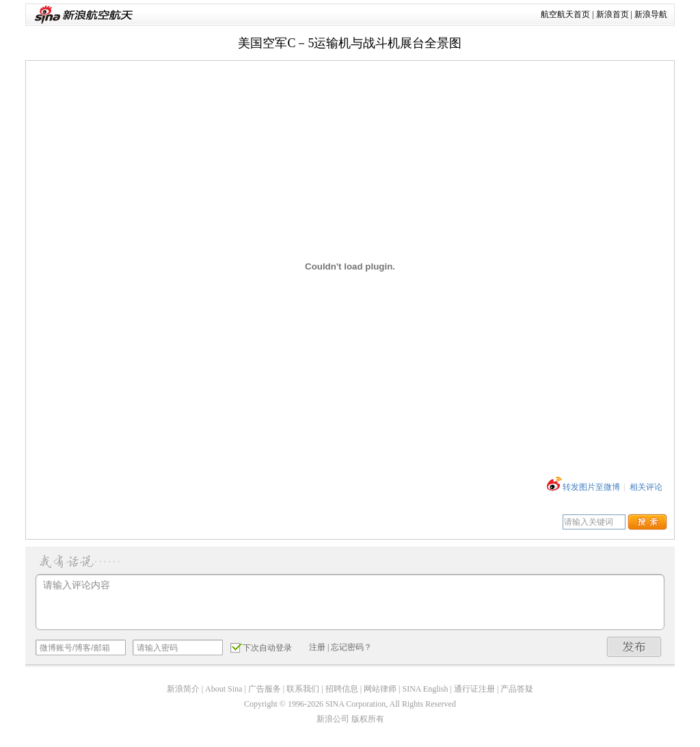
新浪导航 (651, 14)
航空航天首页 (565, 14)
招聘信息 (342, 689)
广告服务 (265, 689)
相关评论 (646, 487)
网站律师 (380, 689)
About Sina (224, 689)
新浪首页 (612, 14)
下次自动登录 (261, 647)
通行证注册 (474, 689)
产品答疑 (517, 689)
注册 (317, 647)
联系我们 (303, 689)
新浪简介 (183, 689)
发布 (634, 647)
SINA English (425, 689)
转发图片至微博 (591, 487)
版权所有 (368, 719)
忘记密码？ (351, 647)
